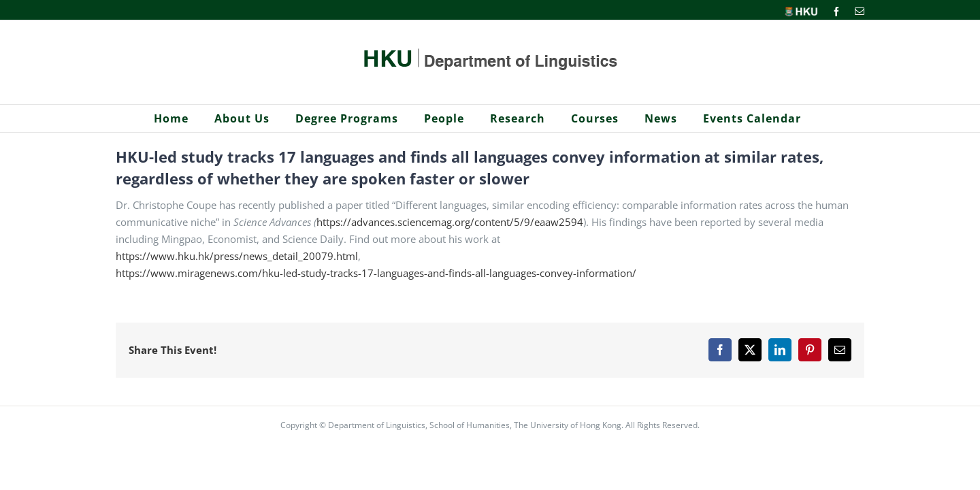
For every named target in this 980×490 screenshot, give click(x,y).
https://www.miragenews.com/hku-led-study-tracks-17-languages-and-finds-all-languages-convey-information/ (376, 273)
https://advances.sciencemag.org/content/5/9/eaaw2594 (450, 222)
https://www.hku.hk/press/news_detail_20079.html (237, 256)
